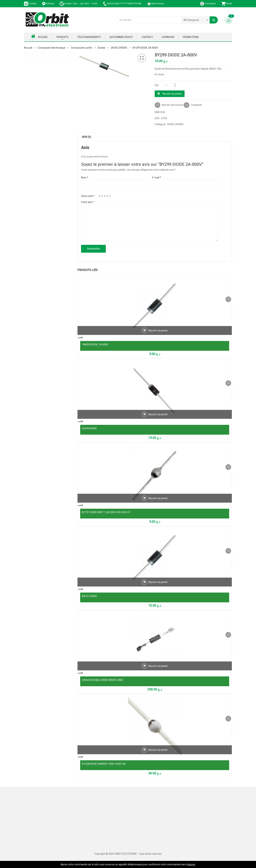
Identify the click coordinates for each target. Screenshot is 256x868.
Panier (227, 3)
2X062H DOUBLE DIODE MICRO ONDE (103, 680)
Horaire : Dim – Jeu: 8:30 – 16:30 (78, 3)
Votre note (88, 196)
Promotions (191, 37)
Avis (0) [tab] (86, 137)
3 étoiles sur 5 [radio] (105, 196)
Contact (30, 3)
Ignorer (191, 864)
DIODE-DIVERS (119, 48)
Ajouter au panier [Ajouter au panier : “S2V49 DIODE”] (158, 421)
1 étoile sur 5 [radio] (100, 196)
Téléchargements (89, 37)
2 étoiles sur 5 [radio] (102, 196)
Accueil (39, 36)
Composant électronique (52, 48)
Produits (62, 37)
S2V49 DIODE (89, 428)
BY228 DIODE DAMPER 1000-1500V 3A (104, 764)
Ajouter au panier (172, 94)
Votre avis (88, 202)
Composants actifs (82, 48)
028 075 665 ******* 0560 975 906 (122, 3)
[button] (142, 58)
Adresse (48, 3)
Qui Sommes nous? (121, 37)
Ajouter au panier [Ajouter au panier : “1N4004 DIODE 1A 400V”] (158, 337)
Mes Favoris (155, 3)
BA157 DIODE (90, 596)
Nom (85, 178)
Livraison (168, 37)
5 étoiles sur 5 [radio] (110, 196)
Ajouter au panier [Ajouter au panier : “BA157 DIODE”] (158, 589)
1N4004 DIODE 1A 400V (95, 345)
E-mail (157, 178)
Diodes (102, 48)
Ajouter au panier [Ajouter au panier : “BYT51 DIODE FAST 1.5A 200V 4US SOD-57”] (158, 505)
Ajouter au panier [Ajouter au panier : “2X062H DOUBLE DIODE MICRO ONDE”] (158, 673)
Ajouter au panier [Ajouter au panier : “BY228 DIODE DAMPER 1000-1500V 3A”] (158, 757)
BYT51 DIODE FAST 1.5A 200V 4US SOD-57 (106, 512)
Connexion (208, 3)
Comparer (196, 105)
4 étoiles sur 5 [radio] (107, 196)
